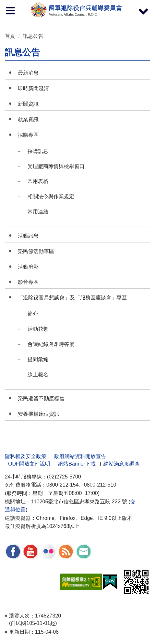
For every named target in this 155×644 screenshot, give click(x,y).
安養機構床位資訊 (39, 414)
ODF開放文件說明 (29, 464)
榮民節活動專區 (36, 251)
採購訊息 (38, 151)
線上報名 (38, 375)
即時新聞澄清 (33, 88)
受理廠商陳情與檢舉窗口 (56, 166)
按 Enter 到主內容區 (29, 4)
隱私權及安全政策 (26, 456)
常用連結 (38, 212)
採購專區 (28, 135)
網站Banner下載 (77, 464)
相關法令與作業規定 (51, 196)
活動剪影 (28, 267)
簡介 (33, 314)
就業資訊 (28, 119)
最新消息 (28, 73)
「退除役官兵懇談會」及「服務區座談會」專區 (72, 298)
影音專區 (28, 282)
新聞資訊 (28, 104)
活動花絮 (38, 329)
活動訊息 (28, 236)
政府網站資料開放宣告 (80, 456)
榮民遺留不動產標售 (41, 398)
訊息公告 (33, 36)
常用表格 (38, 181)
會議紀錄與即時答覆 (51, 344)
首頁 (10, 36)
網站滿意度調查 (122, 464)
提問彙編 (38, 359)
